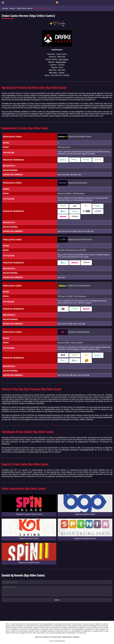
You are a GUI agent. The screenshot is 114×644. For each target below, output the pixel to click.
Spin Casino (64, 59)
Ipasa (57, 600)
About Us (38, 637)
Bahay (12, 8)
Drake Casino (61, 62)
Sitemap (76, 637)
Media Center (67, 637)
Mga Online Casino (24, 8)
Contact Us (47, 637)
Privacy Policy (57, 637)
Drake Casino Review (43, 8)
